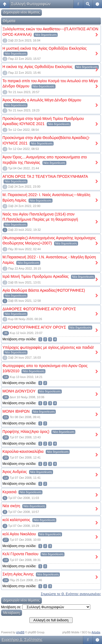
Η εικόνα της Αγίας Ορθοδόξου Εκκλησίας (38, 67)
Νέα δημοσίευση (46, 35)
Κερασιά (9, 492)
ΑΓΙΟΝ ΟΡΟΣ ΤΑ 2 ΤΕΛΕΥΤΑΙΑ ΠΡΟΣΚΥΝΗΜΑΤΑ (45, 176)
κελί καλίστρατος (16, 520)
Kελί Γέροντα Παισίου (20, 554)
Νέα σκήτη (11, 506)
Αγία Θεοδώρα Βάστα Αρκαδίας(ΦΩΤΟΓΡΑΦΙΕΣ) (44, 290)
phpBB (20, 632)
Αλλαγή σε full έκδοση (51, 620)
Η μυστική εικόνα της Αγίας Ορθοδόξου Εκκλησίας (45, 48)
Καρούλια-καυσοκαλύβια (23, 451)
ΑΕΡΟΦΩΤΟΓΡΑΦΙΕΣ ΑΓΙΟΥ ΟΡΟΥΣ (34, 327)
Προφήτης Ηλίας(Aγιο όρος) (26, 432)
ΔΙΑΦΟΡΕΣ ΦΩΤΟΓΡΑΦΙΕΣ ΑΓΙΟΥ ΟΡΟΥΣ (39, 309)
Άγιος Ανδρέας (15, 472)
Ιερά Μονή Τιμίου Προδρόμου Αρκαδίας (36, 276)
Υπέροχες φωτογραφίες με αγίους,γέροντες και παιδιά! (48, 347)
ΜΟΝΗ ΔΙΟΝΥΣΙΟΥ (19, 391)
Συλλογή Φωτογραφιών (31, 4)
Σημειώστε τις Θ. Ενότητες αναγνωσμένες (71, 594)
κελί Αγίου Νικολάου (19, 534)
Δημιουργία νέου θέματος (21, 12)
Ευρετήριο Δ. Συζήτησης (22, 640)
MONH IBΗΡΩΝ (16, 411)
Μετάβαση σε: (11, 607)
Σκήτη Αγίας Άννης (18, 574)
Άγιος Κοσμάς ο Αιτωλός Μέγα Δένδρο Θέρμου (42, 100)
